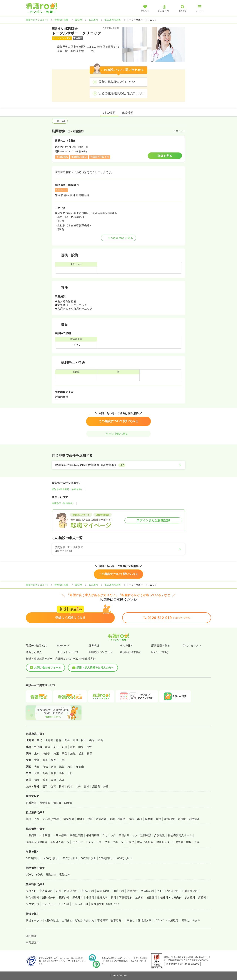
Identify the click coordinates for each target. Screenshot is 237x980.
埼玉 (56, 754)
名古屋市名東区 (113, 20)
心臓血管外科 (190, 891)
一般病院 (31, 835)
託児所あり (145, 920)
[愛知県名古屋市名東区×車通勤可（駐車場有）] (118, 465)
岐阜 (45, 760)
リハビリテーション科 (56, 904)
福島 (100, 740)
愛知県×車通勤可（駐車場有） (68, 489)
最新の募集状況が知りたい (117, 82)
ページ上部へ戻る (118, 434)
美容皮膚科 (46, 891)
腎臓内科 (132, 891)
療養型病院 (76, 835)
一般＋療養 (60, 835)
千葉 (65, 754)
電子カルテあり (191, 920)
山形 (92, 740)
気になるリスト (192, 646)
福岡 (45, 786)
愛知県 (79, 20)
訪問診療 (169, 819)
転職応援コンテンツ (101, 652)
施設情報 (128, 113)
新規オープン (34, 920)
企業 (197, 842)
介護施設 (160, 835)
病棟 (29, 819)
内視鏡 (182, 819)
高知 (62, 780)
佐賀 (53, 786)
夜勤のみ (65, 875)
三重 (62, 760)
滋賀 (62, 767)
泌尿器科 (152, 897)
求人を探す (127, 646)
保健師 (57, 803)
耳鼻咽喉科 (126, 897)
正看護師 (31, 803)
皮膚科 (139, 897)
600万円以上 (88, 858)
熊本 (70, 786)
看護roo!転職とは (36, 646)
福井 (73, 747)
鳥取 (54, 773)
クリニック (109, 835)
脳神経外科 (49, 897)
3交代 (39, 875)
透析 (90, 819)
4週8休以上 (52, 920)
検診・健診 (135, 819)
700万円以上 (107, 858)
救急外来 (69, 819)
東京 (37, 754)
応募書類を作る (161, 646)
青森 (59, 740)
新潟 (48, 747)
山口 (70, 773)
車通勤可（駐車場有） (63, 503)
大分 (78, 786)
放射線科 (190, 897)
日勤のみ (51, 875)
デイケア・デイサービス (87, 842)
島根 (62, 773)
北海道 (49, 740)
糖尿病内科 (147, 891)
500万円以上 (70, 858)
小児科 (90, 897)
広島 (37, 773)
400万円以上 (52, 858)
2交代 (29, 875)
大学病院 (45, 835)
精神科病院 (93, 835)
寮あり (131, 920)
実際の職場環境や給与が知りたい (121, 93)
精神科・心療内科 (171, 897)
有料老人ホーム (60, 842)
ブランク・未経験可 (166, 920)
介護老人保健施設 (37, 842)
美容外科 (31, 891)
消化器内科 (87, 891)
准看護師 (45, 803)
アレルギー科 (80, 904)
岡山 (45, 773)
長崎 (62, 786)
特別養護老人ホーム (180, 835)
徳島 (37, 780)
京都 (45, 767)
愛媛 (54, 780)
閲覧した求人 (34, 652)
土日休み (67, 920)
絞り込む (60, 121)
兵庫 (54, 767)
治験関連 (194, 819)
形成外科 (78, 897)
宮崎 (87, 786)
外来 (37, 819)
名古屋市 (93, 20)
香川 (45, 780)
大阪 (37, 767)
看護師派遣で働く (131, 652)
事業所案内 (33, 943)
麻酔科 (202, 897)
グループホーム (114, 842)
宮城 (75, 740)
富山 (56, 747)
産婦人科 (102, 897)
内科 (59, 891)
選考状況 (94, 646)
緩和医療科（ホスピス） (106, 904)
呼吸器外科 (172, 891)
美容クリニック (128, 835)
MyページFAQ (160, 652)
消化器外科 (33, 897)
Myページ (63, 646)
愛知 (37, 760)
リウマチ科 (33, 904)
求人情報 (109, 113)
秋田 (84, 740)
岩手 (67, 740)
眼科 (113, 897)
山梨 (81, 747)
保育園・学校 (153, 819)
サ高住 (130, 842)
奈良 (70, 767)
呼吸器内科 (71, 891)
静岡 (54, 760)
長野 (89, 747)
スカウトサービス (68, 652)
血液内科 (119, 891)
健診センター (164, 842)
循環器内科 (104, 891)
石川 (64, 747)
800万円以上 (125, 858)
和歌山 (80, 767)
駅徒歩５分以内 (85, 920)
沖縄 (106, 786)
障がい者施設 (145, 842)
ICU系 (81, 819)
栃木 (81, 754)
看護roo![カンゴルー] (37, 20)
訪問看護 (101, 819)
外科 (160, 891)
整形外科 (64, 897)
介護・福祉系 (118, 819)
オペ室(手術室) (52, 819)
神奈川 (47, 754)
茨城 (73, 754)
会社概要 (31, 936)
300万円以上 (34, 858)
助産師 (68, 803)
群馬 (90, 754)
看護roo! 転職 (61, 20)
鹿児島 (96, 786)
